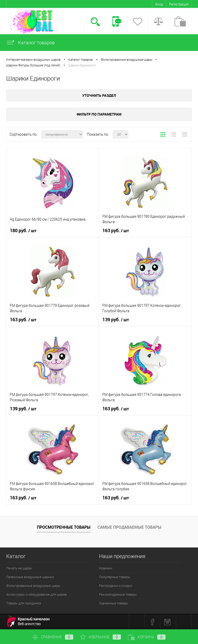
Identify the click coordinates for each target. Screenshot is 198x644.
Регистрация (179, 4)
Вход (159, 4)
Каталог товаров (30, 43)
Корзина (147, 637)
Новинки (106, 568)
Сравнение (53, 637)
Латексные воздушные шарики (30, 577)
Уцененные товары (114, 603)
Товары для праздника (24, 603)
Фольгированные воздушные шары (33, 586)
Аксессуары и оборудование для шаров (36, 594)
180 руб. (23, 231)
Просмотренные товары (64, 527)
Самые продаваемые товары (129, 527)
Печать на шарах (19, 568)
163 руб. (116, 231)
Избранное (101, 637)
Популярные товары (115, 577)
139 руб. (116, 320)
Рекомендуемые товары (118, 594)
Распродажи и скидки (116, 586)
